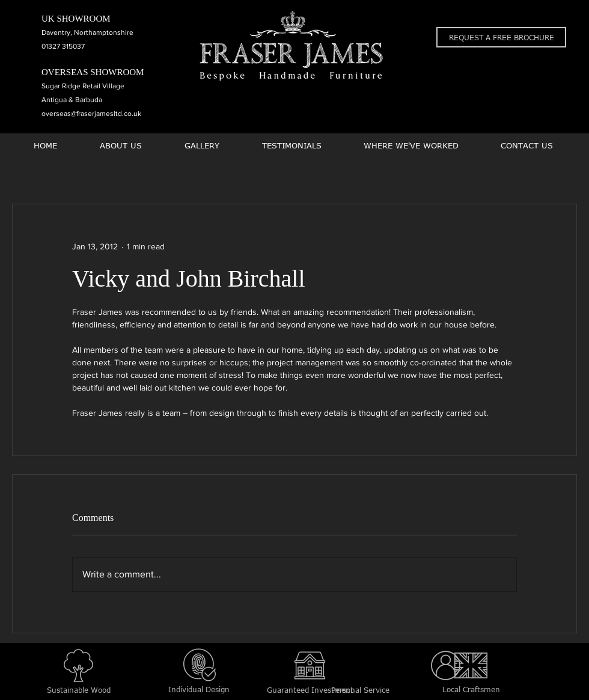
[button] (501, 37)
